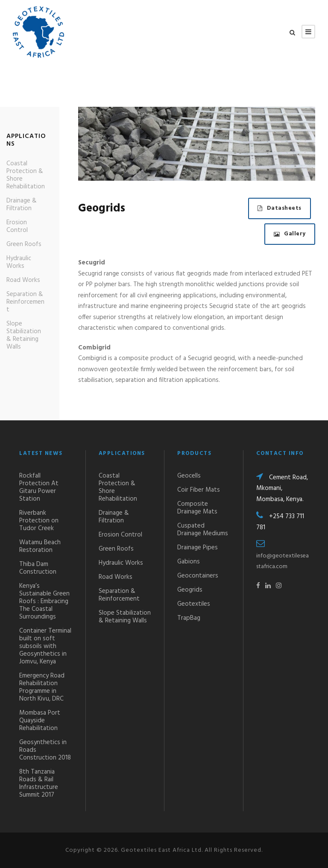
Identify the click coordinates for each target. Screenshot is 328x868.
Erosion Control (17, 226)
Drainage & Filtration (22, 205)
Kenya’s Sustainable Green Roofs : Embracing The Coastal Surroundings (44, 601)
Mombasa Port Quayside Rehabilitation (40, 721)
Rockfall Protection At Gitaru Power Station (39, 487)
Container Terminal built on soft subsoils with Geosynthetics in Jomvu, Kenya (45, 646)
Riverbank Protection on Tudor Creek (39, 521)
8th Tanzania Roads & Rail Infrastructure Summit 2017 (39, 783)
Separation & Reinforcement (25, 302)
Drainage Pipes (198, 548)
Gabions (189, 562)
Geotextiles (194, 604)
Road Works (23, 280)
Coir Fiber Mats (199, 490)
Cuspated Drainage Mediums (203, 530)
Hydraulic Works (19, 262)
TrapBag (189, 618)
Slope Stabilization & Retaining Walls (24, 335)
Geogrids (190, 590)
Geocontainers (198, 576)
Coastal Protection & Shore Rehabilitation (26, 175)
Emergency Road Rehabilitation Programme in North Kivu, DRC (42, 687)
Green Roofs (24, 244)
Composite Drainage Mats (197, 508)
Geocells (189, 476)
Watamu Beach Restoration (40, 546)
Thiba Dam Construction (38, 568)
